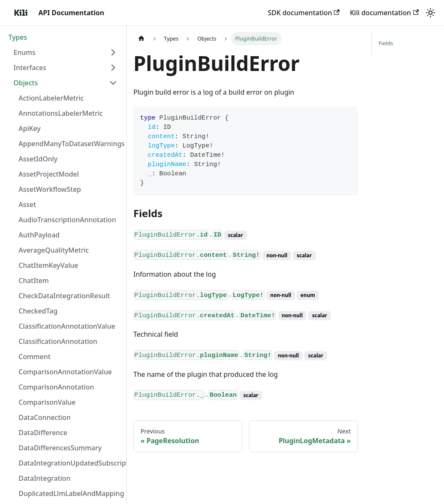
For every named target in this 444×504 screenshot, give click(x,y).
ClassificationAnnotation (58, 341)
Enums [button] (24, 52)
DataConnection (45, 417)
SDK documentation (304, 13)
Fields (386, 43)
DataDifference (43, 433)
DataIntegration (45, 478)
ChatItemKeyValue (48, 265)
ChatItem (34, 281)
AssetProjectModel (49, 174)
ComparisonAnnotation (56, 387)
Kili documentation (384, 13)
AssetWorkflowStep (50, 189)
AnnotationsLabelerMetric (61, 113)
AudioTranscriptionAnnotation (67, 220)
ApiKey (30, 128)
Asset (27, 204)
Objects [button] (26, 83)
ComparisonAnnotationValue (65, 372)
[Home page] (141, 39)
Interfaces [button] (30, 68)
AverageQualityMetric (54, 250)
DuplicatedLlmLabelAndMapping (70, 493)
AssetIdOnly (38, 159)
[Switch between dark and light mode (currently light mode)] (430, 13)
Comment (35, 357)
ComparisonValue (47, 402)
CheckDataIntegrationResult (64, 296)
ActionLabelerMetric (51, 98)
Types (18, 37)
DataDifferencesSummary (60, 448)
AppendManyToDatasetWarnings (70, 144)
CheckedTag (38, 311)
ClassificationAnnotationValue (67, 326)
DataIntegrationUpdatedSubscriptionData (70, 463)
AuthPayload (39, 235)
